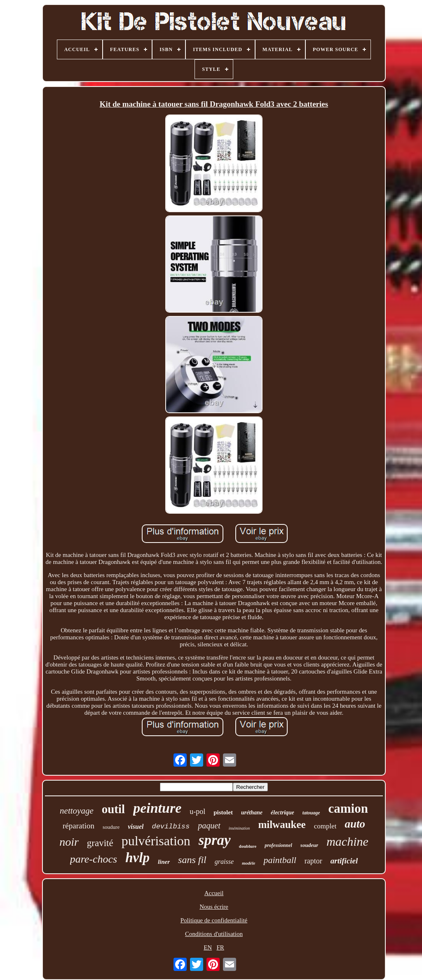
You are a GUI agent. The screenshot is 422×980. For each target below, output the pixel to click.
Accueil (214, 893)
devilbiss (171, 827)
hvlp (137, 858)
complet (325, 826)
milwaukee (282, 824)
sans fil (192, 860)
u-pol (197, 812)
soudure (111, 827)
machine (347, 841)
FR (220, 947)
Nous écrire (214, 907)
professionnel (278, 845)
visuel (136, 827)
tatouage (311, 813)
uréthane (252, 813)
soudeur (309, 845)
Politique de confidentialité (214, 920)
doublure (248, 846)
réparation (79, 826)
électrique (283, 813)
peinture (157, 808)
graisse (224, 862)
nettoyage (77, 811)
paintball (280, 860)
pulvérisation (156, 841)
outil (113, 809)
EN (208, 947)
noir (69, 842)
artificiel (344, 861)
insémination (239, 828)
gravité (100, 843)
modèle (249, 863)
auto (355, 824)
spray (215, 840)
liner (164, 862)
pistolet (223, 812)
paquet (209, 826)
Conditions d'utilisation (214, 934)
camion (348, 808)
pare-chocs (94, 859)
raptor (313, 861)
